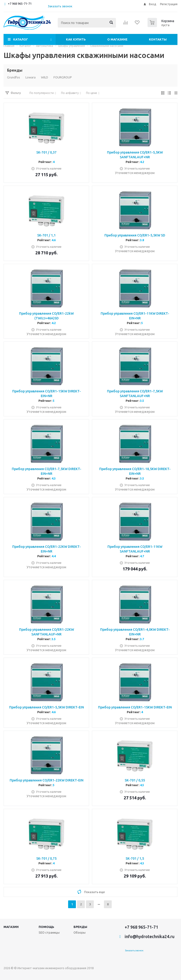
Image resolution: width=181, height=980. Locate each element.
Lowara (31, 77)
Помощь (46, 927)
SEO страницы (49, 932)
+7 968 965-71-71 (20, 4)
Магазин (11, 927)
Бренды (80, 927)
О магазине (117, 39)
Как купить (76, 39)
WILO (45, 77)
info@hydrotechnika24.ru (150, 936)
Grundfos (14, 77)
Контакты (158, 39)
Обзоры (80, 932)
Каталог (21, 39)
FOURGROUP (63, 77)
